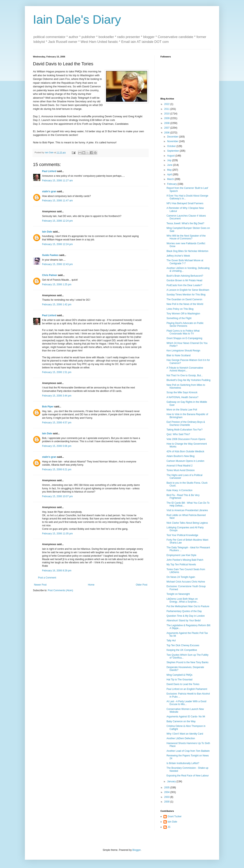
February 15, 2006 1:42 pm (57, 304)
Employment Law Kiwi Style (181, 555)
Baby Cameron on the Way (181, 721)
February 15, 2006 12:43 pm (57, 264)
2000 (167, 802)
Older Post (142, 585)
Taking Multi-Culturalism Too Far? (185, 430)
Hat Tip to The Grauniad (179, 680)
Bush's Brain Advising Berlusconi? (185, 276)
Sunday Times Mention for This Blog (186, 295)
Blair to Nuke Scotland (179, 355)
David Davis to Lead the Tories (183, 684)
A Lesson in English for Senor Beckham (188, 290)
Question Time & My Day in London (186, 616)
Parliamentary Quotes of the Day (184, 611)
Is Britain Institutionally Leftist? (183, 763)
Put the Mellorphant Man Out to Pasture (188, 606)
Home (91, 585)
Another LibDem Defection (181, 738)
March (171, 179)
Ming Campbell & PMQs (179, 675)
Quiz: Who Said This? (178, 434)
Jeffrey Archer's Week (178, 256)
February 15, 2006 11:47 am (57, 201)
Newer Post (40, 585)
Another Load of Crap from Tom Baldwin (188, 751)
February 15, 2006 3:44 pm (57, 396)
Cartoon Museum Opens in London (185, 461)
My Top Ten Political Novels (181, 565)
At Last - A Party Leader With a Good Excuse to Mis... (186, 703)
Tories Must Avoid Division (181, 470)
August (171, 156)
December (173, 137)
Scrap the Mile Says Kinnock (182, 392)
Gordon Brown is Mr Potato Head (184, 280)
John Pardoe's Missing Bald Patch (185, 560)
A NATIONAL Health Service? (182, 397)
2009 (167, 118)
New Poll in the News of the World (185, 304)
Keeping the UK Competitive (182, 650)
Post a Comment (47, 578)
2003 (167, 797)
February (172, 184)
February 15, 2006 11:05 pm (57, 534)
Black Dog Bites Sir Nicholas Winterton (187, 251)
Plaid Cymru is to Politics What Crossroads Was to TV (183, 332)
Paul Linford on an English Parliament (187, 689)
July (170, 160)
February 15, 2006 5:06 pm (57, 446)
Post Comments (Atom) (60, 590)
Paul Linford (49, 171)
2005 (167, 788)
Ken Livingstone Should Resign (183, 351)
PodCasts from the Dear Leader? (184, 285)
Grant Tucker (175, 816)
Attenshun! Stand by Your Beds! (184, 621)
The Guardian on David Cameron (184, 299)
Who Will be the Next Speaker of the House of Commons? (186, 237)
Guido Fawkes (50, 255)
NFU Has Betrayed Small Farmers (185, 203)
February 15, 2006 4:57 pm (57, 423)
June (170, 165)
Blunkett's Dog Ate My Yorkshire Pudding (188, 380)
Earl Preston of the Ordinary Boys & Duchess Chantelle (186, 423)
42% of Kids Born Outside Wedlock (185, 451)
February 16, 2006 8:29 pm (57, 571)
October (172, 146)
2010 (167, 114)
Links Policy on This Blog (180, 309)
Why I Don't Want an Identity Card (185, 734)
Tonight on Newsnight (178, 594)
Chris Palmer (50, 275)
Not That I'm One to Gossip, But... (185, 375)
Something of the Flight (179, 318)
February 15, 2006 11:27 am (57, 181)
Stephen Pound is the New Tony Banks (187, 662)
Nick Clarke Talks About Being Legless (187, 523)
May (170, 170)
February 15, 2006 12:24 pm (57, 221)
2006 (167, 133)
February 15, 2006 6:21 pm (57, 469)
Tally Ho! (171, 641)
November (173, 141)
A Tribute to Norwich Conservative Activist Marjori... (185, 369)
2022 (167, 104)
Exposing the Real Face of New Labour (188, 776)
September (173, 151)
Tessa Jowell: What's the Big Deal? (185, 223)
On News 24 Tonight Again (181, 577)
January (172, 781)
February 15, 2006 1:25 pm (57, 284)
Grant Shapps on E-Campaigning (184, 338)
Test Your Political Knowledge (182, 535)
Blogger (136, 850)
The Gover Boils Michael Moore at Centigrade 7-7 (185, 262)
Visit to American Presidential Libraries (187, 510)
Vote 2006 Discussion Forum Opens (186, 439)
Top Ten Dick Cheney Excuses (183, 645)
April (170, 174)
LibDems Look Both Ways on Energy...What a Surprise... (182, 600)
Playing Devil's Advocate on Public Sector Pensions (185, 325)
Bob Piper (48, 407)
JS (169, 827)
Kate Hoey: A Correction (179, 490)
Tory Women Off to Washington (183, 314)
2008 (167, 123)
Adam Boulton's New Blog (180, 456)
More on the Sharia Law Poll (182, 410)
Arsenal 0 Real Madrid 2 (180, 466)
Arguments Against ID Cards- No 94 (186, 717)
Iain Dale (47, 232)
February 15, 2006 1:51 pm (57, 372)
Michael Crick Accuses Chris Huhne (186, 582)
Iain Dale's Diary (77, 20)
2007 (167, 128)
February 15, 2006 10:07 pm (57, 496)
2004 (167, 792)
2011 (167, 109)
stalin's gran (49, 191)
